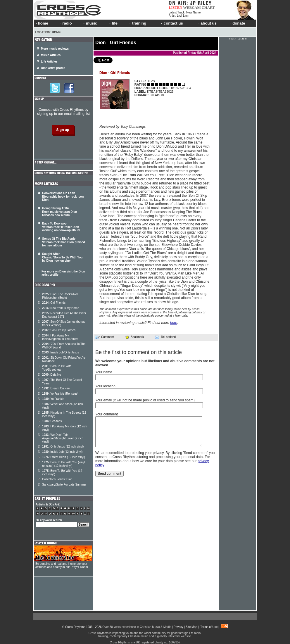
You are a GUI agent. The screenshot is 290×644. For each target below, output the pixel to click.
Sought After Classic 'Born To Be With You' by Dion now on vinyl (63, 257)
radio (65, 23)
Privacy (178, 627)
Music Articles (51, 55)
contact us (172, 23)
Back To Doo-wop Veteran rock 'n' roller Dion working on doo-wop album (61, 227)
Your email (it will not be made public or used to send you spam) (145, 400)
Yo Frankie (53, 399)
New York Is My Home (61, 308)
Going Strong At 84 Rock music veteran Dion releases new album (59, 212)
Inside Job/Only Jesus (61, 352)
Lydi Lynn (183, 16)
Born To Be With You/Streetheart (57, 368)
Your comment (107, 414)
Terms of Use (209, 627)
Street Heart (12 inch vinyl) (64, 457)
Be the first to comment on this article (139, 352)
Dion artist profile (53, 68)
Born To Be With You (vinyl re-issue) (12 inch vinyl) (63, 464)
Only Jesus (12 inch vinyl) (63, 447)
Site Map (191, 627)
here (174, 323)
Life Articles (49, 62)
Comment (104, 337)
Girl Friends (54, 303)
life (113, 23)
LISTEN (176, 7)
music (90, 23)
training (137, 23)
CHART (208, 7)
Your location (105, 386)
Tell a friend (165, 337)
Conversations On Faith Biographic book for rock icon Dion (63, 196)
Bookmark (134, 337)
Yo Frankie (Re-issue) (60, 394)
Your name (104, 372)
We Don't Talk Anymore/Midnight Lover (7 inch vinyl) (63, 438)
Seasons (52, 421)
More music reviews (55, 49)
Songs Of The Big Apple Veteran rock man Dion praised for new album (64, 242)
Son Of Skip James (59, 330)
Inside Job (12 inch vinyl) (62, 452)
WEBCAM (192, 7)
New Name (193, 12)
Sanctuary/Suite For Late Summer (64, 485)
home (42, 23)
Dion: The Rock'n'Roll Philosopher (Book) (60, 296)
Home (56, 32)
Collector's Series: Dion (57, 479)
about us (207, 23)
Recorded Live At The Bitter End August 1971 (64, 315)
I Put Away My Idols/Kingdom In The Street (60, 337)
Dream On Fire (56, 388)
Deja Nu (51, 375)
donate (237, 23)
